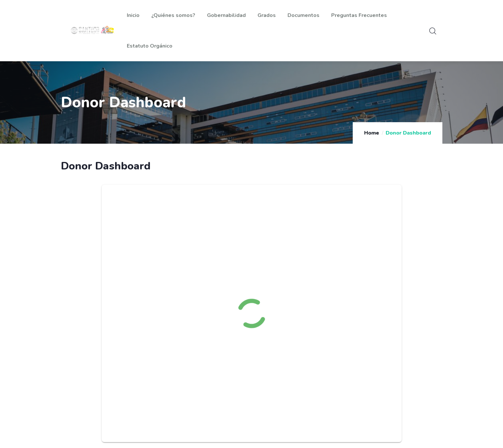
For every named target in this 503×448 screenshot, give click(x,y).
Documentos (303, 15)
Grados (267, 15)
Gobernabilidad (226, 15)
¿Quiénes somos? (173, 15)
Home (372, 133)
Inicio (133, 15)
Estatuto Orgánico (150, 46)
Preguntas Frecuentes (359, 15)
